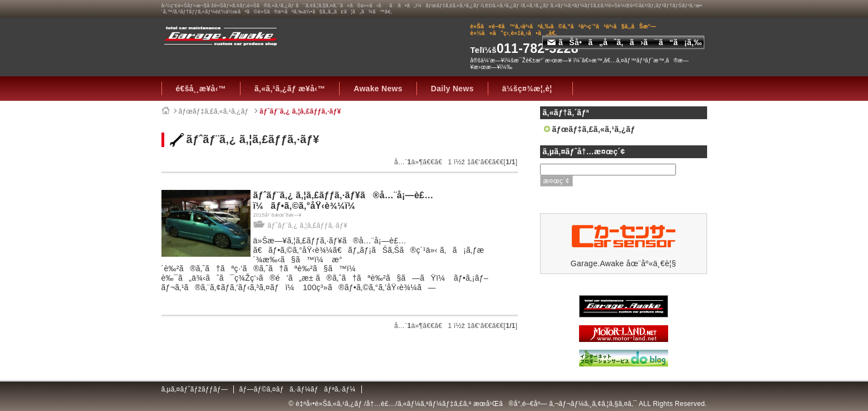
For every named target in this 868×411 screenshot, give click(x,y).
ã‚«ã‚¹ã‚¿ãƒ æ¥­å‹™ (290, 89)
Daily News (452, 89)
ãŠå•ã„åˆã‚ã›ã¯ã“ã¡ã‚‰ (625, 42)
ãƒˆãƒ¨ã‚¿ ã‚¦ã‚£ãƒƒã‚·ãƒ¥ (300, 111)
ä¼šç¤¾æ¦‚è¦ (530, 89)
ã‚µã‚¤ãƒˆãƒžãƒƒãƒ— (195, 389)
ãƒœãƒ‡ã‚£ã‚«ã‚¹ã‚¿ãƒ (215, 111)
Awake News (378, 89)
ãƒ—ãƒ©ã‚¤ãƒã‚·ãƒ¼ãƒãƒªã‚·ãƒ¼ (297, 389)
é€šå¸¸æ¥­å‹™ (201, 89)
